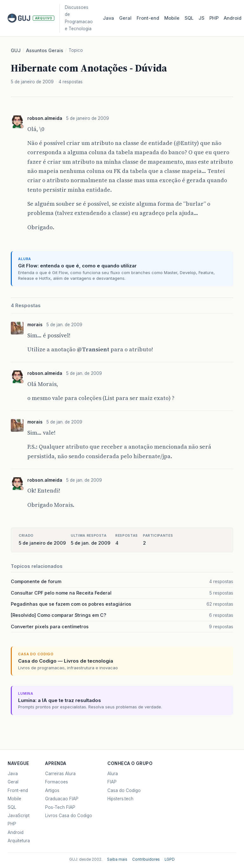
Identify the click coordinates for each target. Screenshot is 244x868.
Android (233, 18)
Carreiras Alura (60, 774)
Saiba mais (117, 859)
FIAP (112, 782)
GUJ (16, 51)
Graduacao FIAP (62, 799)
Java (108, 18)
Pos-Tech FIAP (60, 807)
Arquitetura (19, 841)
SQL (189, 18)
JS (201, 18)
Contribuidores (146, 859)
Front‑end (148, 18)
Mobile (172, 18)
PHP (214, 18)
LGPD (170, 859)
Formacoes (57, 782)
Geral (125, 18)
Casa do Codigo (124, 790)
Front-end (18, 790)
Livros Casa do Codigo (69, 816)
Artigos (52, 790)
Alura (113, 774)
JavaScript (19, 816)
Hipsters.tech (120, 799)
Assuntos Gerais (45, 51)
